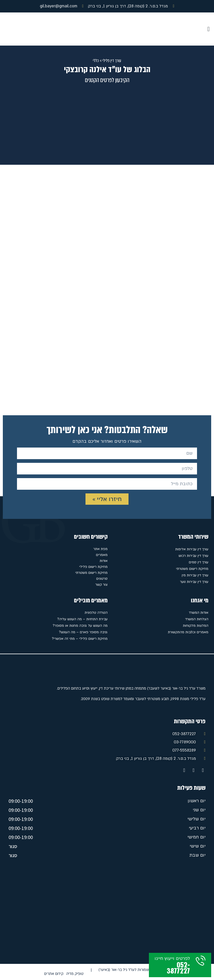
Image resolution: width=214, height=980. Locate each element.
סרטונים (102, 579)
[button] (208, 29)
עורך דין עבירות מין (195, 575)
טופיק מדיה (75, 974)
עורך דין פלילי (112, 61)
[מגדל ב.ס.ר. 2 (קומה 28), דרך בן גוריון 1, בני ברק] (107, 913)
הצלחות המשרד (197, 619)
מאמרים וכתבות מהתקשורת (188, 632)
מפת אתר (100, 549)
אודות (104, 561)
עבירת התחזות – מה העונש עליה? (82, 619)
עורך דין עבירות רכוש (193, 556)
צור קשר (101, 585)
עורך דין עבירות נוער (194, 582)
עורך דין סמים (199, 562)
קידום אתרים (54, 974)
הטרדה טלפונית (96, 613)
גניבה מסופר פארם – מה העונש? (83, 632)
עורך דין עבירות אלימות (192, 549)
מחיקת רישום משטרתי (192, 569)
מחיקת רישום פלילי (93, 567)
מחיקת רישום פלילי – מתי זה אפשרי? (80, 639)
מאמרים (102, 555)
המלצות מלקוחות (196, 626)
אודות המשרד (199, 613)
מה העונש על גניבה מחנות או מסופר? (80, 626)
